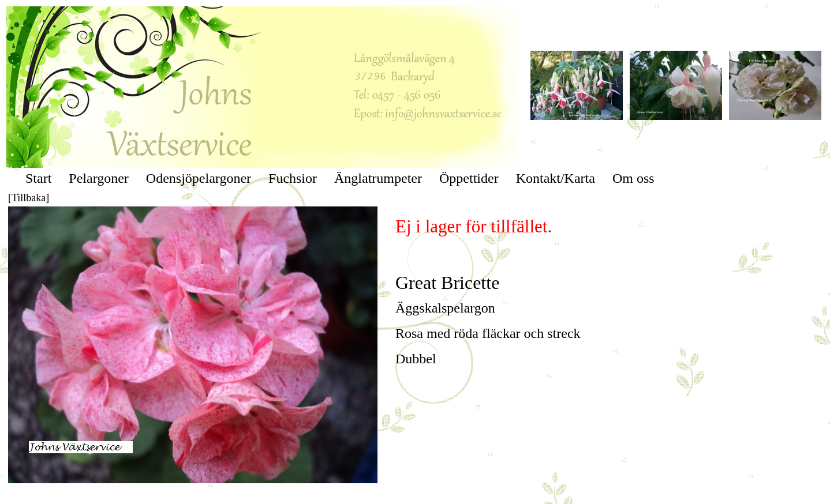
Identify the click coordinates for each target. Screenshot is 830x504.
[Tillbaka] (29, 198)
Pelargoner (99, 178)
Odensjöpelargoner (199, 178)
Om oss (633, 178)
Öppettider (469, 178)
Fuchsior (293, 178)
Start (38, 178)
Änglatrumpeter (378, 178)
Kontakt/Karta (556, 178)
